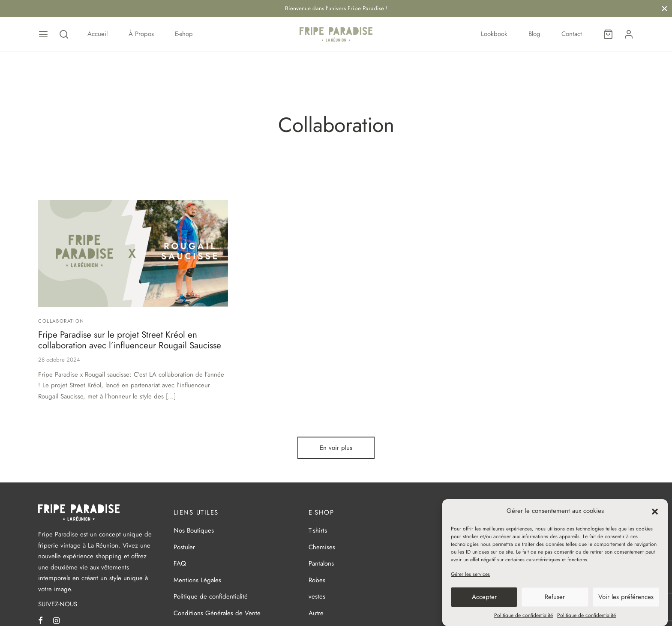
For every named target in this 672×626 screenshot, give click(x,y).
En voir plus (336, 449)
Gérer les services (470, 574)
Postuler (184, 548)
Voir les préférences (626, 597)
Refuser (555, 597)
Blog (534, 34)
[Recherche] (64, 34)
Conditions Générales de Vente (217, 614)
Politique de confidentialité (523, 615)
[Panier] (608, 34)
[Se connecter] (629, 34)
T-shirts (318, 532)
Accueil (97, 34)
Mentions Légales (197, 581)
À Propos (141, 34)
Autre (316, 614)
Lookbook (494, 34)
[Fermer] (664, 8)
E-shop (184, 34)
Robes (317, 581)
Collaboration (61, 322)
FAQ (180, 565)
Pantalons (321, 565)
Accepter (484, 597)
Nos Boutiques (194, 532)
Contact (572, 34)
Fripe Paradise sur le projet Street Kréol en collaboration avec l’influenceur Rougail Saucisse (130, 341)
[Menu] (43, 34)
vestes (317, 598)
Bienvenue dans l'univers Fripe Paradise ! (336, 8)
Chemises (322, 548)
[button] (655, 511)
